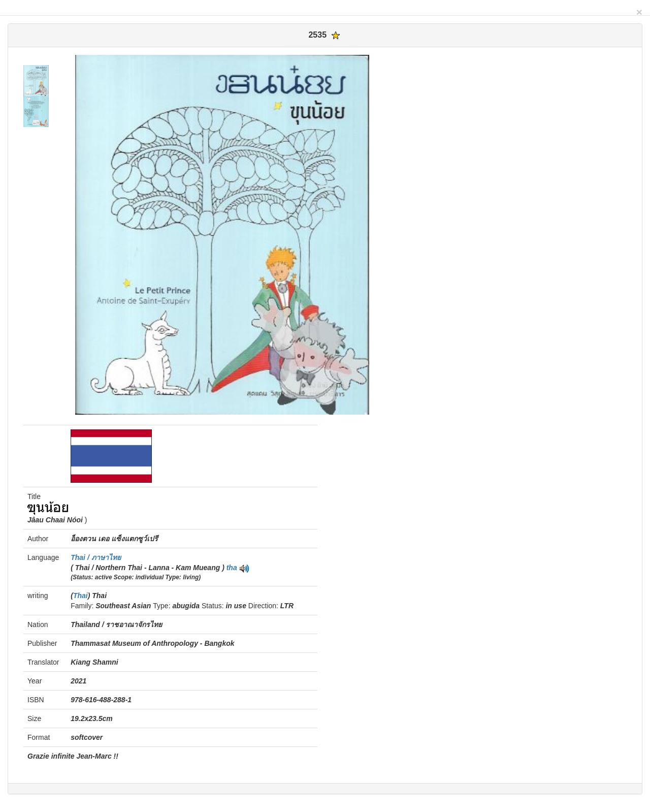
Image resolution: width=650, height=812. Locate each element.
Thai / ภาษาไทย (95, 557)
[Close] (639, 12)
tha (232, 568)
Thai (80, 596)
